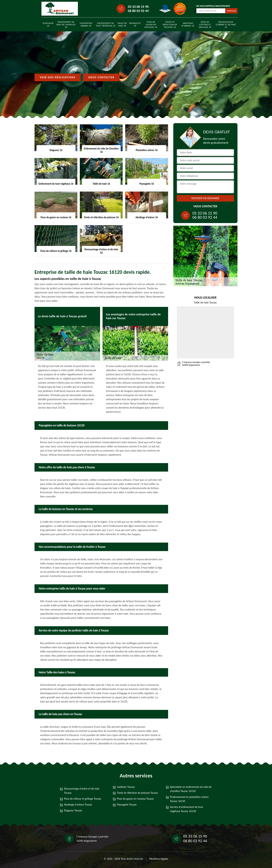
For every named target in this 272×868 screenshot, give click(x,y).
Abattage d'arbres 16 (188, 24)
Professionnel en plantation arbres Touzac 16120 (189, 799)
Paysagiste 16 (135, 24)
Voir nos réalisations (58, 77)
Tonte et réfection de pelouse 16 (170, 25)
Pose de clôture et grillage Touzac (83, 799)
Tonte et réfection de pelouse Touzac (137, 793)
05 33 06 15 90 (138, 7)
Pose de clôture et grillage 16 (205, 25)
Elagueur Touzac (73, 810)
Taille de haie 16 (122, 24)
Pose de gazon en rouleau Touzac (135, 799)
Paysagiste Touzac (127, 805)
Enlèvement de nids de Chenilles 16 (66, 25)
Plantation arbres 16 (86, 24)
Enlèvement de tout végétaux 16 (106, 24)
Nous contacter (101, 77)
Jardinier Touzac (126, 787)
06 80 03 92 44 (138, 11)
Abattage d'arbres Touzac (78, 805)
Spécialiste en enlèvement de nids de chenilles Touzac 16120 (191, 789)
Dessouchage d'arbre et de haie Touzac (82, 791)
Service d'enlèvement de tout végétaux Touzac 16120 (187, 809)
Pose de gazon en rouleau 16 (151, 25)
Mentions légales (159, 859)
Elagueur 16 (48, 24)
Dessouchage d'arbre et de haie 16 (226, 25)
